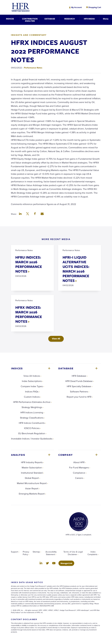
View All (56, 339)
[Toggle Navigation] (106, 19)
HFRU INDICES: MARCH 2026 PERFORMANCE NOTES (29, 264)
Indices (17, 368)
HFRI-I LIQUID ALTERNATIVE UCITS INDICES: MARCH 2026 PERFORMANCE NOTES (76, 269)
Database (66, 368)
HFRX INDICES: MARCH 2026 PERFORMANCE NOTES (29, 314)
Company (66, 455)
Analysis (18, 455)
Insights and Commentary (29, 35)
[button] (20, 214)
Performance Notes (33, 68)
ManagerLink (67, 563)
